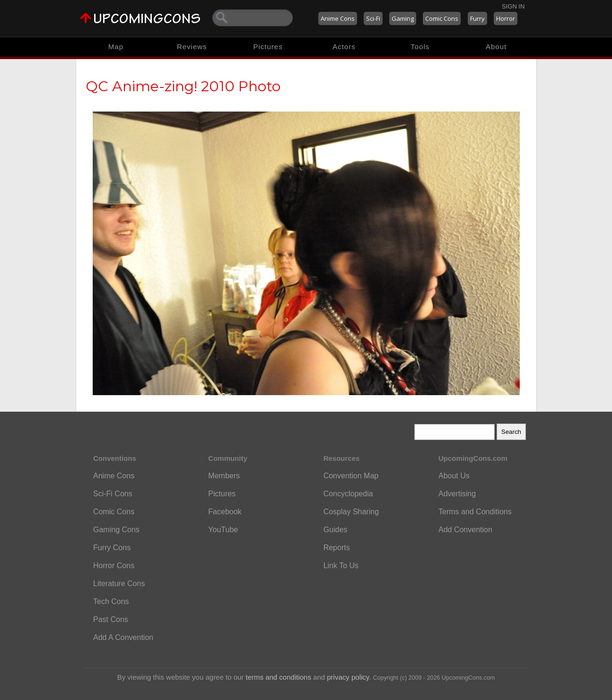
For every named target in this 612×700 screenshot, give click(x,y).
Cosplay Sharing (351, 512)
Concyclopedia (348, 494)
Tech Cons (111, 601)
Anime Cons (338, 18)
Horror (506, 18)
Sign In (513, 6)
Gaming (403, 18)
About (496, 47)
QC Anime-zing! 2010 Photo (183, 86)
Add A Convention (123, 637)
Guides (336, 530)
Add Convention (465, 530)
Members (224, 476)
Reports (337, 548)
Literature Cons (119, 583)
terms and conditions (279, 677)
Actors (344, 47)
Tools (420, 47)
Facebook (225, 512)
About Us (454, 476)
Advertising (457, 494)
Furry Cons (112, 548)
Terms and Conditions (475, 512)
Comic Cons (442, 18)
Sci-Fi (373, 18)
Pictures (268, 47)
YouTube (223, 530)
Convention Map (351, 476)
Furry (477, 18)
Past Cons (111, 619)
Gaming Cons (116, 530)
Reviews (192, 47)
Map (116, 47)
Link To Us (341, 566)
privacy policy (348, 677)
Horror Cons (114, 566)
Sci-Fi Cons (113, 494)
